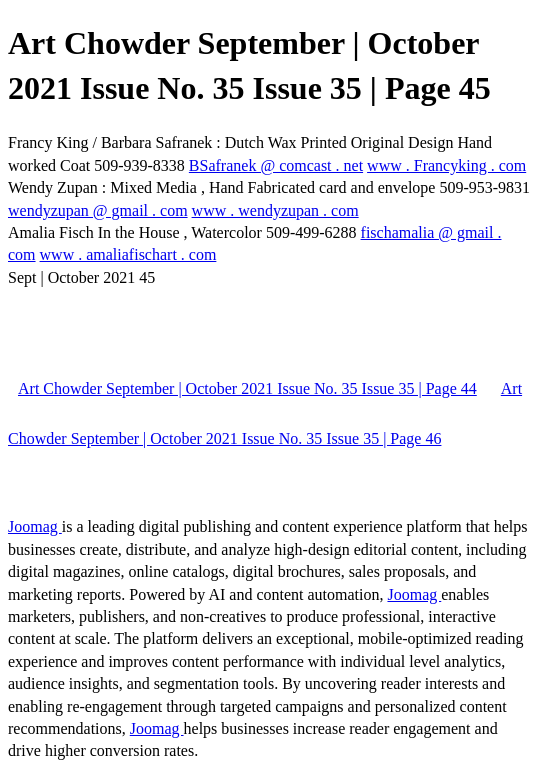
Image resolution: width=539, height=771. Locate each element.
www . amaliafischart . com (128, 254)
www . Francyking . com (446, 165)
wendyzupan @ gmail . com (98, 210)
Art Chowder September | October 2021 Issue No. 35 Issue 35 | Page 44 (247, 388)
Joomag (35, 526)
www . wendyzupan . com (275, 210)
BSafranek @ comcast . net (276, 165)
